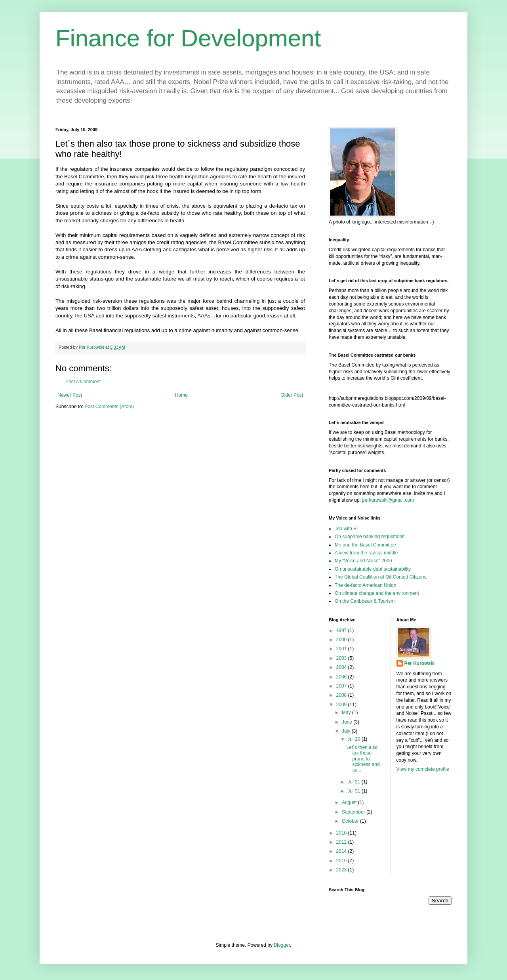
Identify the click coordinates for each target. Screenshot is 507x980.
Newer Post (70, 395)
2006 (342, 677)
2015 (342, 861)
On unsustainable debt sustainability (373, 569)
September (354, 812)
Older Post (292, 395)
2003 (342, 658)
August (350, 802)
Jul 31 (354, 791)
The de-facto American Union (365, 585)
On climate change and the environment (377, 593)
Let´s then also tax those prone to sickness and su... (363, 759)
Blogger (282, 945)
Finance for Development (188, 38)
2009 (342, 705)
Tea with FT (347, 529)
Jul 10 (354, 739)
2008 (342, 695)
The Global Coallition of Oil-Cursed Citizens (380, 577)
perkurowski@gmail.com (388, 500)
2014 (342, 851)
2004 (342, 667)
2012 (342, 842)
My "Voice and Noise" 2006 (363, 561)
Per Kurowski (420, 663)
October (351, 821)
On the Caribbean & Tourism (365, 601)
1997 (342, 630)
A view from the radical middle (366, 553)
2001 (342, 649)
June (348, 722)
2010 (342, 833)
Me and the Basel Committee (365, 545)
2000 (342, 640)
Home (181, 395)
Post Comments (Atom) (109, 407)
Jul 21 (354, 782)
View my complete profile (423, 769)
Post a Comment (83, 382)
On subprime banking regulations (370, 537)
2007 (342, 686)
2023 (342, 870)
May (347, 713)
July (347, 731)
